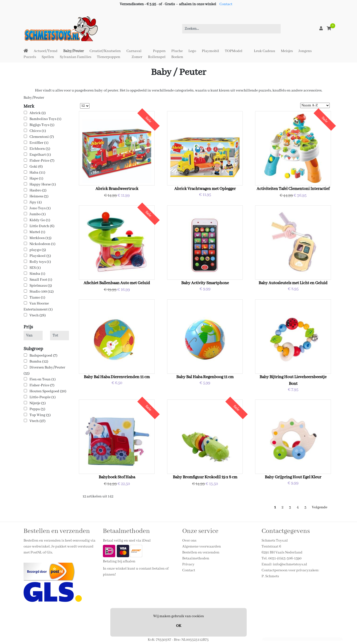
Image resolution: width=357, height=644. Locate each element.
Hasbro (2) (38, 190)
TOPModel (234, 51)
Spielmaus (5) (41, 286)
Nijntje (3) (38, 403)
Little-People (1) (43, 397)
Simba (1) (37, 274)
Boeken (177, 57)
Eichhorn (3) (40, 149)
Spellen (48, 57)
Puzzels (30, 57)
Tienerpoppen (109, 57)
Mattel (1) (37, 232)
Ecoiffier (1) (39, 143)
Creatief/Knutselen (105, 51)
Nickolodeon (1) (42, 244)
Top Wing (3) (40, 415)
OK (179, 626)
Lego (192, 51)
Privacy (188, 564)
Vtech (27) (37, 421)
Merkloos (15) (40, 238)
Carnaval (134, 51)
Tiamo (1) (37, 298)
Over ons (189, 541)
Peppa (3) (37, 409)
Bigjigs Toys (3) (42, 125)
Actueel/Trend (46, 51)
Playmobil (210, 51)
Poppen (159, 51)
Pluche (177, 51)
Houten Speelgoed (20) (48, 391)
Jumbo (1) (38, 214)
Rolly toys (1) (40, 262)
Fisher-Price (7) (42, 161)
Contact (226, 4)
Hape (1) (36, 179)
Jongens (305, 51)
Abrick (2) (38, 113)
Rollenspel (157, 57)
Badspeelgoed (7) (43, 356)
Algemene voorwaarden (202, 547)
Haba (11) (37, 173)
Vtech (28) (38, 315)
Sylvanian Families (75, 57)
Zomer (137, 57)
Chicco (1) (38, 131)
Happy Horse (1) (43, 184)
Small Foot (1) (41, 280)
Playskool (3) (40, 256)
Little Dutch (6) (42, 226)
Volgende (320, 507)
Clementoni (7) (42, 137)
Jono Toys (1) (40, 208)
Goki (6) (36, 167)
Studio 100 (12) (42, 292)
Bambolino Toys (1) (45, 119)
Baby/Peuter (74, 51)
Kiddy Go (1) (40, 220)
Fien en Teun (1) (43, 379)
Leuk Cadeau (265, 51)
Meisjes (287, 51)
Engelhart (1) (40, 155)
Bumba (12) (39, 362)
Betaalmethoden (196, 558)
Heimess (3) (39, 196)
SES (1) (35, 268)
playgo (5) (38, 250)
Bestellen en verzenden (201, 552)
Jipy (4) (36, 202)
